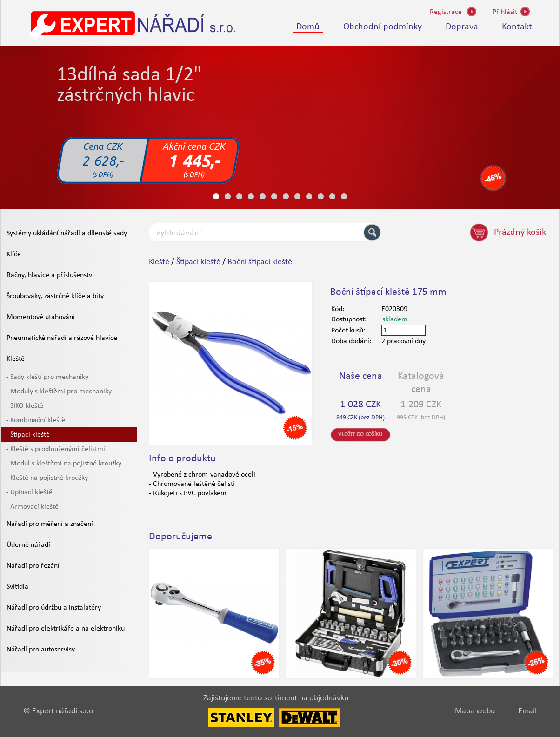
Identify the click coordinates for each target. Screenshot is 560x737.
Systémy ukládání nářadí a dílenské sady (67, 233)
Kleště (16, 359)
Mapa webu (475, 711)
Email (527, 711)
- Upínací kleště (29, 492)
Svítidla (17, 587)
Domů (308, 27)
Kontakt (517, 27)
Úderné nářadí (28, 545)
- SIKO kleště (25, 406)
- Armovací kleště (32, 507)
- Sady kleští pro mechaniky (47, 377)
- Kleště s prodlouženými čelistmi (56, 449)
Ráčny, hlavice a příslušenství (50, 275)
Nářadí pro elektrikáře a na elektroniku (66, 629)
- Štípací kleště (28, 435)
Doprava (462, 27)
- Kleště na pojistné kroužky (47, 478)
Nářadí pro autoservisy (41, 650)
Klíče (14, 254)
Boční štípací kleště (260, 262)
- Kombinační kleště (36, 420)
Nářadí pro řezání (33, 566)
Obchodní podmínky (383, 27)
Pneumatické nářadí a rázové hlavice (62, 338)
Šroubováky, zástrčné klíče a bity (55, 296)
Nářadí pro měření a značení (50, 524)
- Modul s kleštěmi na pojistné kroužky (64, 464)
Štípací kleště (198, 262)
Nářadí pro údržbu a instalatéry (54, 608)
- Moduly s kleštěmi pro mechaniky (59, 392)
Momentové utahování (41, 317)
